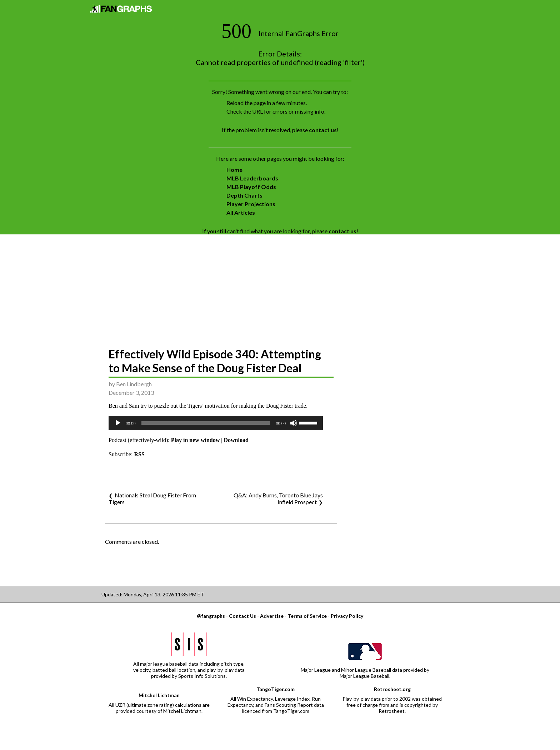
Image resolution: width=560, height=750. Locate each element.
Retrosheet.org (392, 689)
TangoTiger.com (276, 689)
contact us (323, 130)
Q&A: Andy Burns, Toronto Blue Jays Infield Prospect (278, 498)
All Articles (241, 212)
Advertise (272, 616)
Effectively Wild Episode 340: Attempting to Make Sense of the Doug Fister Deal (215, 361)
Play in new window (195, 440)
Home (234, 170)
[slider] (206, 423)
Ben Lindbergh (134, 384)
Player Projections (251, 204)
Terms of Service (307, 616)
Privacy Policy (347, 616)
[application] (216, 423)
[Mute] (294, 423)
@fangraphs (211, 616)
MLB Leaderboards (252, 178)
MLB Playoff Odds (251, 187)
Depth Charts (244, 195)
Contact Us (242, 616)
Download (236, 440)
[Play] (118, 423)
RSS (139, 454)
